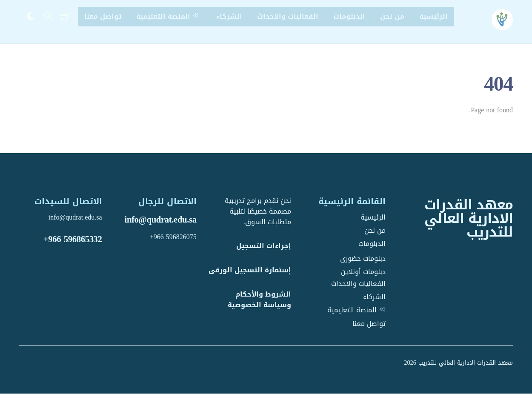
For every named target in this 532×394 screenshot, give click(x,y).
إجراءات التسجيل (264, 246)
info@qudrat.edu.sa (161, 220)
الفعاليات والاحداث (288, 16)
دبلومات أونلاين (363, 272)
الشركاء (229, 16)
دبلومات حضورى (363, 258)
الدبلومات (349, 16)
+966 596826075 (173, 237)
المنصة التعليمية (169, 16)
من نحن (392, 16)
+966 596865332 (73, 239)
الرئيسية (433, 16)
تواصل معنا (103, 16)
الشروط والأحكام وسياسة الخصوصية (259, 300)
